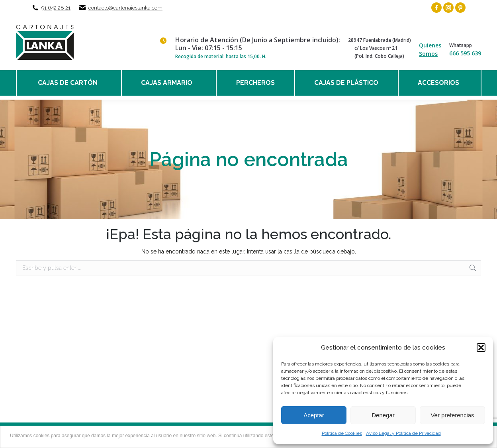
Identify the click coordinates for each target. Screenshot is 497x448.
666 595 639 (465, 53)
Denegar (383, 415)
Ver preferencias (452, 415)
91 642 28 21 (56, 8)
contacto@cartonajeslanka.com (125, 8)
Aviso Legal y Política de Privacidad (403, 433)
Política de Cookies (342, 433)
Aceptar (314, 415)
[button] (481, 348)
